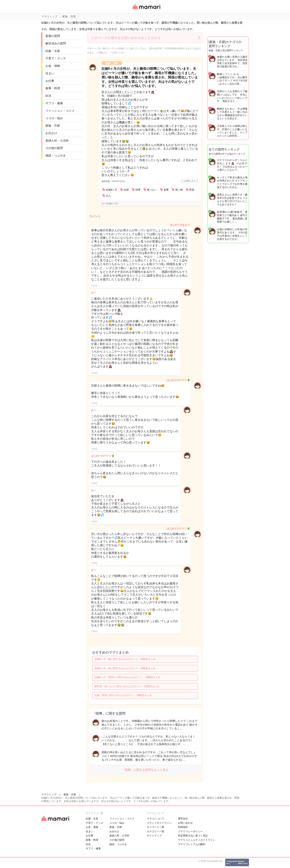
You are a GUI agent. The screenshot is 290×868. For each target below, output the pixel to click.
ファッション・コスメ (60, 111)
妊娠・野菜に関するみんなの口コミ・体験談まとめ (123, 695)
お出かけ (51, 133)
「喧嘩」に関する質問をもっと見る (145, 770)
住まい (50, 73)
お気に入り (191, 181)
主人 (108, 196)
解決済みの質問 (56, 43)
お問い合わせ (185, 823)
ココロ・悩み (54, 118)
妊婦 (126, 190)
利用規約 (183, 827)
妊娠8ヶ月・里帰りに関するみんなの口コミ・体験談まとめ (128, 677)
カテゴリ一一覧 (155, 831)
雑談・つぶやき (56, 155)
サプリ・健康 (54, 103)
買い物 (179, 190)
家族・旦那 (53, 126)
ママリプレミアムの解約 (192, 844)
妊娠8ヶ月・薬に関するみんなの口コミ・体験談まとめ (125, 668)
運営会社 (183, 819)
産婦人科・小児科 (57, 141)
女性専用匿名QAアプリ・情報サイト (146, 10)
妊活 (48, 96)
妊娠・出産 (53, 51)
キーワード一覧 (155, 827)
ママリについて (155, 819)
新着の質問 (53, 36)
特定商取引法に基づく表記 (193, 836)
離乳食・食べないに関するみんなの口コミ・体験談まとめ (127, 686)
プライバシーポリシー (190, 831)
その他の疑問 (54, 148)
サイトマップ (154, 836)
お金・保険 (53, 66)
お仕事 (50, 81)
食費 (166, 190)
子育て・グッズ (56, 58)
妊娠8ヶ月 (112, 190)
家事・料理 (53, 88)
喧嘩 (138, 190)
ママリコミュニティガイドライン (197, 840)
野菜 (192, 190)
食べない (152, 190)
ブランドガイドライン (159, 823)
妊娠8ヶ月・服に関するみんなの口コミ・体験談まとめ (125, 659)
